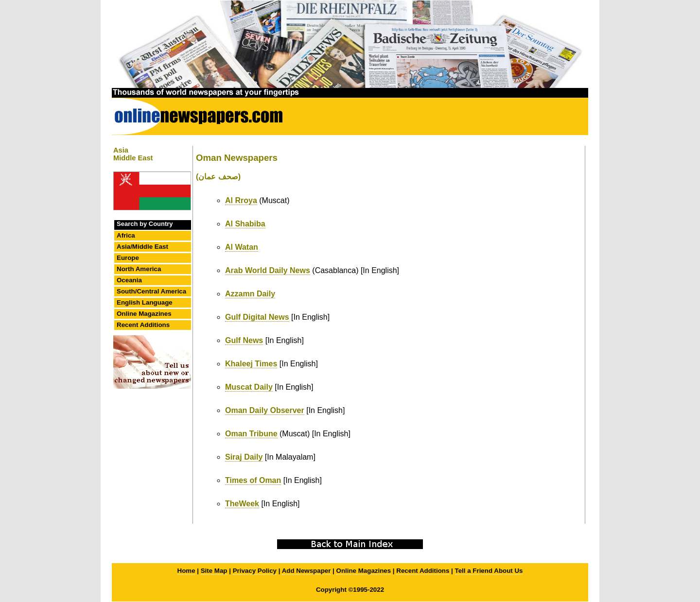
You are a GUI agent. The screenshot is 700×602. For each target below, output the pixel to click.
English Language (145, 302)
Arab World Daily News (268, 270)
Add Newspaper (306, 571)
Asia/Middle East (142, 247)
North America (139, 269)
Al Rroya (241, 200)
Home (186, 571)
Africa (126, 235)
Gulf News (244, 340)
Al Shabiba (245, 224)
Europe (128, 258)
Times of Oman (253, 480)
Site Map (214, 571)
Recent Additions (143, 325)
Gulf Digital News (257, 317)
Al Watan (242, 247)
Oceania (129, 280)
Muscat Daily (249, 387)
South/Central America (151, 291)
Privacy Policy (255, 571)
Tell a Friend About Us (489, 571)
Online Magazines (144, 314)
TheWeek (242, 504)
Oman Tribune (251, 434)
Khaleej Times (251, 364)
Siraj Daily (244, 457)
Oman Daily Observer (265, 410)
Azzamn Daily (250, 294)
